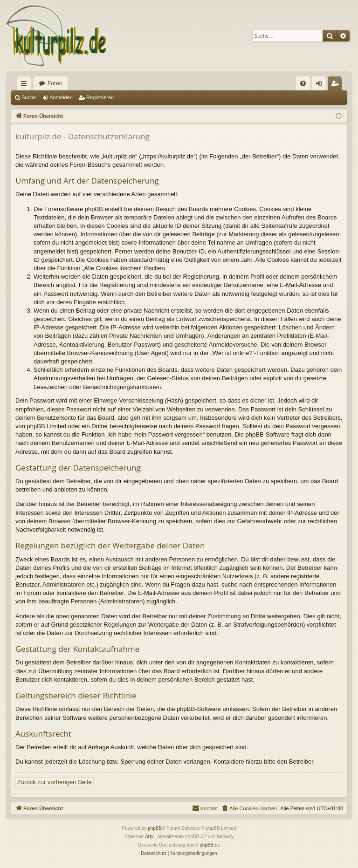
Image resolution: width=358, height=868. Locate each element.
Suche (29, 97)
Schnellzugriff (26, 85)
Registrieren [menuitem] (337, 85)
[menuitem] (303, 83)
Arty (149, 837)
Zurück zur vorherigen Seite (55, 782)
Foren (55, 83)
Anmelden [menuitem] (321, 85)
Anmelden (61, 97)
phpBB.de (210, 845)
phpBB (155, 828)
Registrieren (100, 97)
